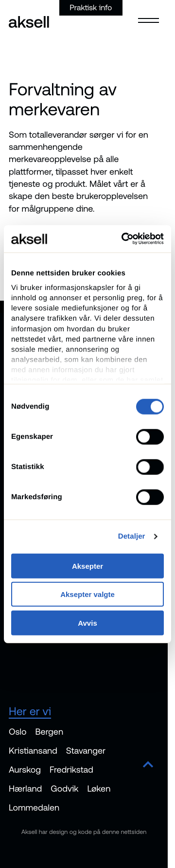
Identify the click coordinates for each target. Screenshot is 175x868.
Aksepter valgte (87, 594)
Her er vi (30, 711)
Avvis (87, 623)
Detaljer (132, 536)
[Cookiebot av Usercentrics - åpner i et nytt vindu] (123, 239)
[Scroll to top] (148, 765)
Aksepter (87, 566)
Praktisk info (91, 8)
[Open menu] (146, 19)
